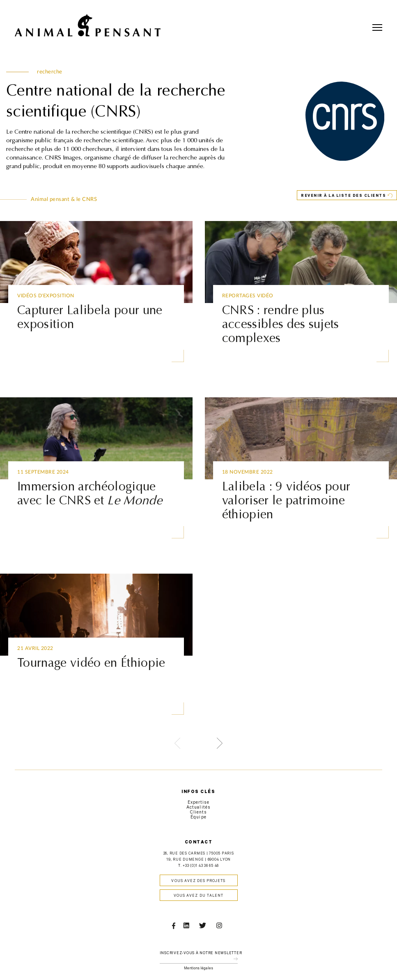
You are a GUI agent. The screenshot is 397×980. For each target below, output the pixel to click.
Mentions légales (198, 969)
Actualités (198, 808)
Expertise (198, 803)
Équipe (198, 818)
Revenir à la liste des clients (343, 196)
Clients (198, 813)
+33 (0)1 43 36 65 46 (201, 866)
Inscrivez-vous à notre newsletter (201, 954)
